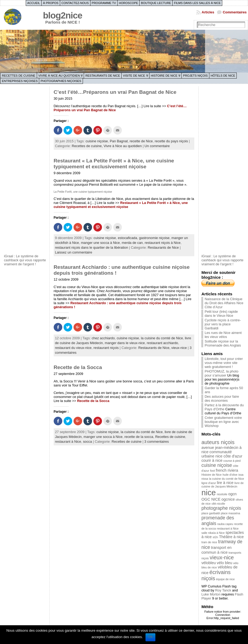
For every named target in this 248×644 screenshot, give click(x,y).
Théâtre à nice (231, 537)
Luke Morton (211, 594)
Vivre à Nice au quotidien (59, 76)
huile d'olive (230, 475)
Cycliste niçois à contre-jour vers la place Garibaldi (223, 324)
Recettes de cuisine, (88, 146)
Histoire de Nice (164, 76)
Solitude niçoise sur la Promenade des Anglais (223, 343)
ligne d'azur (209, 483)
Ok (150, 637)
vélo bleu (225, 563)
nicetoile (222, 494)
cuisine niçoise (97, 141)
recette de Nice (141, 141)
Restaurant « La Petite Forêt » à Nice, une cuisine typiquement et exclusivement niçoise (114, 164)
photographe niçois (221, 508)
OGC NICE (211, 499)
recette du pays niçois (171, 141)
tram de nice (209, 542)
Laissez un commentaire (74, 252)
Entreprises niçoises (20, 81)
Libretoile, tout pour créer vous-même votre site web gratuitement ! (224, 363)
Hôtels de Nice (223, 76)
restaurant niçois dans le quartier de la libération (92, 247)
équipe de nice (225, 579)
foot (213, 471)
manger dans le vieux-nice (125, 343)
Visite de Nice (134, 76)
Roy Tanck (223, 590)
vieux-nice (179, 348)
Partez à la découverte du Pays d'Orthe (224, 407)
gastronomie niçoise (154, 238)
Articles (208, 12)
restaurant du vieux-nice (73, 348)
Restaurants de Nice (103, 76)
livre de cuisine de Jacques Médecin (222, 485)
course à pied (232, 461)
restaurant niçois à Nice (163, 243)
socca (87, 442)
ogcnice (228, 499)
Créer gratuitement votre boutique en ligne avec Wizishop (223, 422)
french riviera (227, 470)
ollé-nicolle (218, 504)
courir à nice (212, 460)
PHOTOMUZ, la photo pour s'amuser (221, 373)
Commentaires (235, 12)
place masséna (231, 513)
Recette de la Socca (78, 367)
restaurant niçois (106, 348)
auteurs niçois (218, 442)
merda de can (132, 243)
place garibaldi (211, 513)
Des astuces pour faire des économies (222, 399)
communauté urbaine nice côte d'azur (222, 454)
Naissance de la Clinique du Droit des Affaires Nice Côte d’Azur (224, 303)
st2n (215, 537)
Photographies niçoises (61, 81)
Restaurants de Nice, (155, 348)
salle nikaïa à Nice (213, 533)
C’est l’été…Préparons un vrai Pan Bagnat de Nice (115, 92)
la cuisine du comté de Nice (162, 338)
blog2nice (63, 15)
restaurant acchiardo (163, 343)
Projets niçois (195, 76)
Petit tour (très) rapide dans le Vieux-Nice (221, 314)
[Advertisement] (25, 170)
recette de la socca (139, 437)
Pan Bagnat (119, 141)
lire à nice (225, 483)
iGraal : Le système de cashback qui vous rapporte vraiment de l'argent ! (25, 260)
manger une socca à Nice (100, 243)
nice (209, 492)
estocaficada (127, 238)
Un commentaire (157, 146)
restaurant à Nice (68, 442)
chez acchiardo (103, 338)
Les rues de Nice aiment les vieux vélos (223, 335)
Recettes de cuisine (19, 76)
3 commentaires (157, 442)
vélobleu (209, 563)
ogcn (232, 494)
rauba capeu (225, 524)
